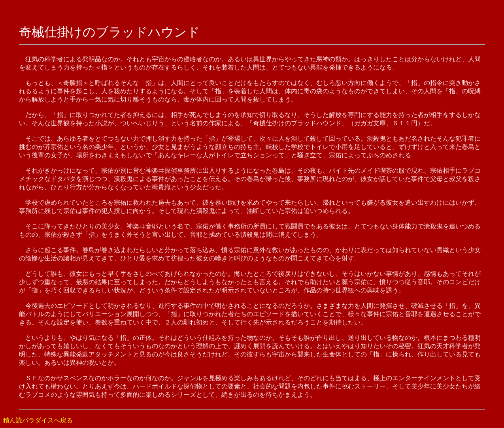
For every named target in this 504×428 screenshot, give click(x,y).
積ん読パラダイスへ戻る (38, 420)
